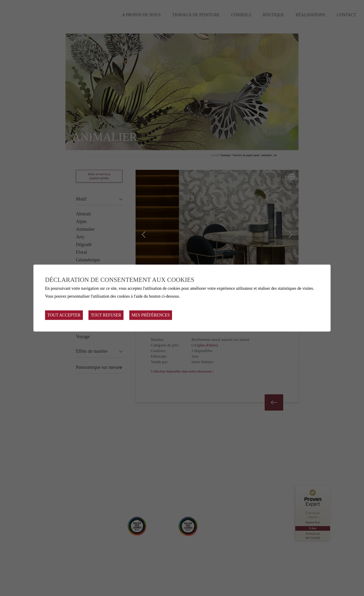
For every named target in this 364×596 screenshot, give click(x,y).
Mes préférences (151, 315)
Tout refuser (106, 315)
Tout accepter (64, 315)
